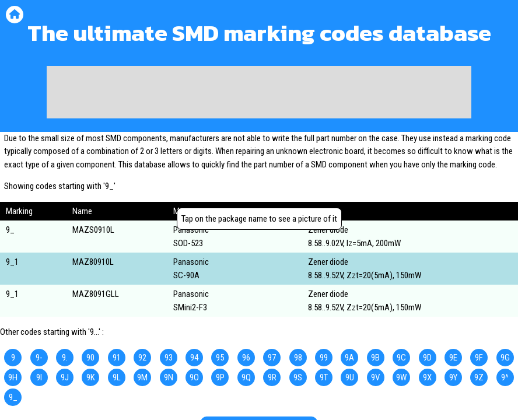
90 (90, 358)
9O (194, 377)
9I (39, 377)
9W (401, 377)
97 (272, 358)
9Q (246, 377)
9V (375, 377)
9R (272, 377)
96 (246, 358)
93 (169, 358)
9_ (13, 397)
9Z (479, 377)
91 (117, 358)
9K (91, 377)
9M (142, 377)
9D (427, 358)
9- (39, 358)
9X (427, 377)
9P (220, 377)
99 (324, 358)
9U (350, 377)
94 (194, 358)
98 (298, 358)
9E (453, 358)
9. (65, 358)
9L (117, 377)
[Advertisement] (259, 92)
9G (505, 358)
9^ (505, 377)
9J (65, 377)
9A (349, 358)
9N (169, 377)
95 (220, 358)
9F (479, 358)
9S (298, 377)
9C (401, 358)
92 (142, 358)
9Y (453, 377)
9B (375, 358)
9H (13, 377)
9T (324, 377)
